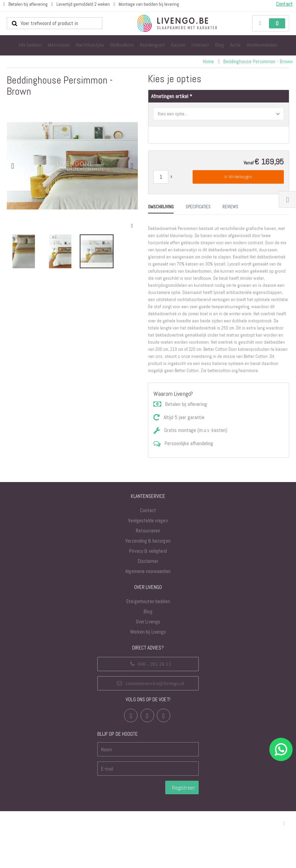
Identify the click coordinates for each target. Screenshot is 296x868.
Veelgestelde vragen (148, 577)
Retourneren (148, 587)
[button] (132, 226)
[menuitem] (30, 45)
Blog (148, 668)
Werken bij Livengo (148, 689)
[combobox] (55, 23)
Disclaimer (148, 618)
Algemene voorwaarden (148, 628)
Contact (148, 567)
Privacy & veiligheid (148, 608)
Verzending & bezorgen (148, 598)
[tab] (20, 296)
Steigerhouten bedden (148, 658)
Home (208, 61)
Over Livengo (148, 678)
